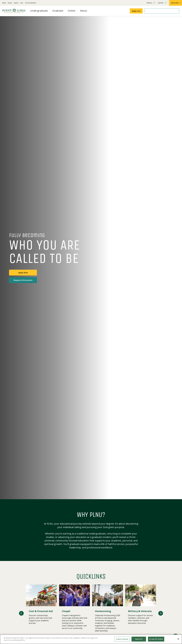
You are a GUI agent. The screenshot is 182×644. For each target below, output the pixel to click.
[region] (91, 639)
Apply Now (23, 273)
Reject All (139, 639)
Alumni (16, 3)
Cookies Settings (122, 639)
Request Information (23, 280)
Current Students (30, 3)
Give (22, 3)
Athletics (151, 4)
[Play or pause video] (171, 494)
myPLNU (162, 4)
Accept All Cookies (156, 639)
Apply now (136, 11)
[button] (21, 613)
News (4, 3)
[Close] (178, 639)
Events (10, 3)
